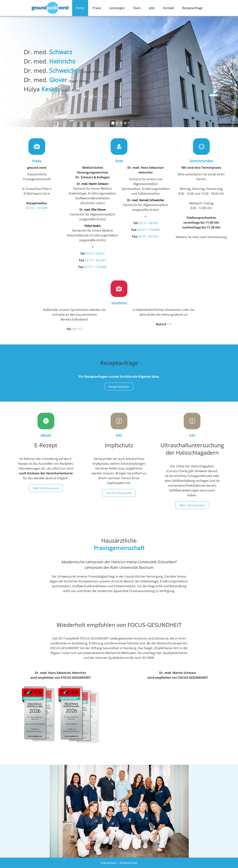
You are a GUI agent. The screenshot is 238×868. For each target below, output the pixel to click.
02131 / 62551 (95, 254)
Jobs (152, 8)
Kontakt (169, 8)
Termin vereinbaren (119, 493)
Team (137, 8)
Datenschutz (129, 863)
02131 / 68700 (148, 223)
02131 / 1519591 (37, 208)
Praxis (97, 8)
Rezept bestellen (119, 387)
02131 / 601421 (95, 260)
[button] (7, 71)
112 (169, 324)
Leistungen (117, 8)
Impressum (109, 863)
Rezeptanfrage (192, 8)
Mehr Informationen (46, 488)
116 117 (77, 329)
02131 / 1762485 (96, 267)
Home (80, 8)
